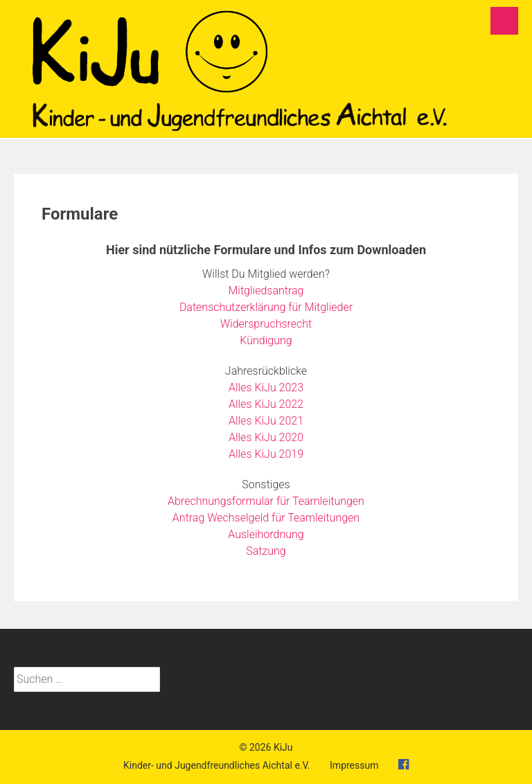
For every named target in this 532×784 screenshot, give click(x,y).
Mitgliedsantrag (266, 291)
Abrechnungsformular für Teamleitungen (266, 501)
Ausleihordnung (266, 534)
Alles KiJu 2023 (266, 387)
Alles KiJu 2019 (266, 454)
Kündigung (266, 340)
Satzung (266, 551)
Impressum (354, 765)
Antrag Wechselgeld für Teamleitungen (266, 518)
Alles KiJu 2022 (266, 404)
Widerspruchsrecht (266, 324)
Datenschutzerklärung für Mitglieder (266, 307)
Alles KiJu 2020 (266, 437)
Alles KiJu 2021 (266, 421)
